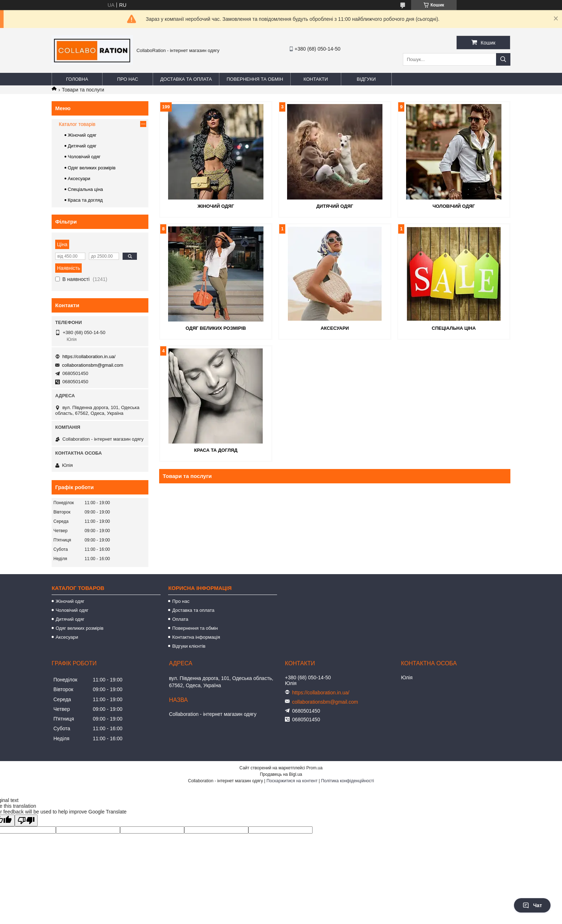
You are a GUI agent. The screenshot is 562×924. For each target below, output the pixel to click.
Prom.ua (315, 768)
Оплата (180, 619)
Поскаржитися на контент (292, 781)
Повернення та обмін (255, 79)
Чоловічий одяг (454, 206)
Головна (77, 79)
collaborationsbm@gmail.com (93, 365)
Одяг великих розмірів (216, 328)
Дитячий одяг (335, 206)
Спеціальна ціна (454, 328)
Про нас (128, 79)
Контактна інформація (196, 637)
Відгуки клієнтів (189, 646)
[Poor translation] (26, 820)
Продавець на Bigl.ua (281, 774)
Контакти (316, 79)
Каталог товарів (77, 124)
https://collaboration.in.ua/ (89, 357)
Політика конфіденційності (348, 781)
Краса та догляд (216, 450)
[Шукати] (503, 59)
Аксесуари (335, 328)
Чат (532, 905)
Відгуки (366, 79)
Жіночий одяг (216, 206)
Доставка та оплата (186, 79)
